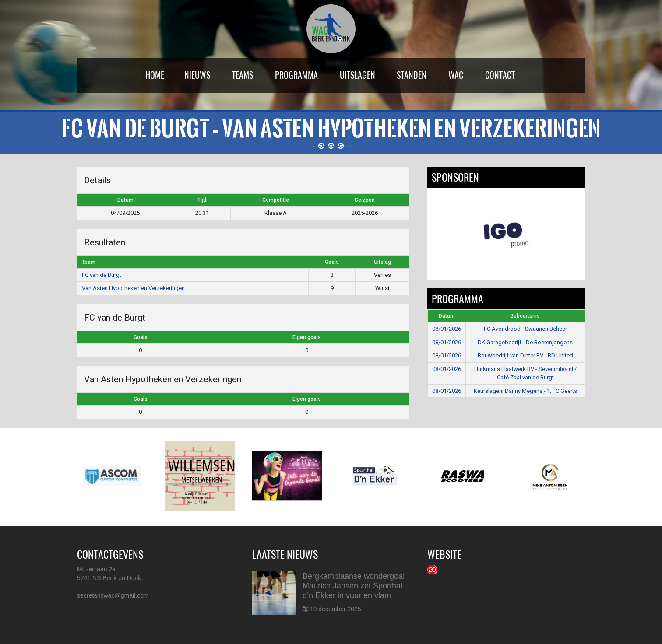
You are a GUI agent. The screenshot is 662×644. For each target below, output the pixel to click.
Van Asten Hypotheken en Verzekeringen (133, 288)
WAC (456, 75)
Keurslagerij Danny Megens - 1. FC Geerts (525, 391)
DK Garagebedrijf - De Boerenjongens (525, 342)
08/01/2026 (447, 329)
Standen (412, 75)
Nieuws (197, 75)
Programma (296, 75)
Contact (500, 75)
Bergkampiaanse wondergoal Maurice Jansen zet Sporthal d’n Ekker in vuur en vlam (354, 586)
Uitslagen (357, 75)
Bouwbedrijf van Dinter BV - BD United (525, 355)
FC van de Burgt (102, 275)
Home (155, 75)
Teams (243, 75)
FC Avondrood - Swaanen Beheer (525, 329)
